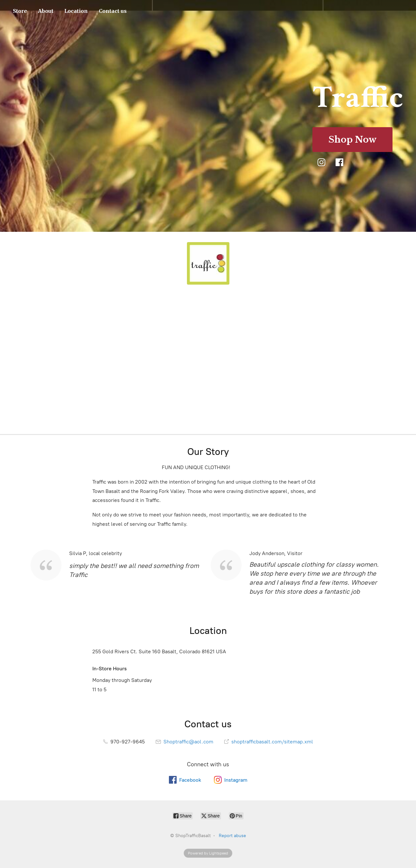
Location (76, 11)
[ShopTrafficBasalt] (208, 263)
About (46, 11)
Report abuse (232, 836)
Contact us (113, 11)
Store (20, 11)
